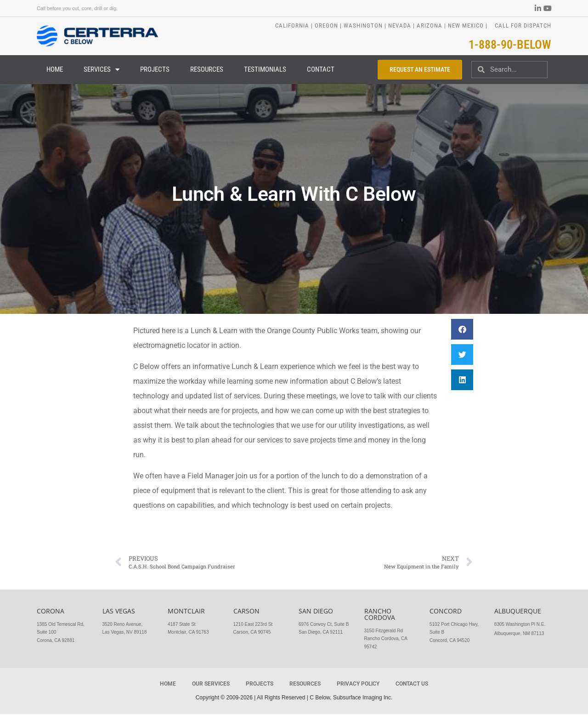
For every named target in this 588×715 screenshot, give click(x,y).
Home (55, 70)
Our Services (211, 684)
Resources (207, 70)
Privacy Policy (358, 684)
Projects (155, 70)
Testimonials (265, 70)
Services (102, 70)
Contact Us (412, 684)
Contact (321, 70)
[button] (462, 330)
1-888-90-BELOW (510, 45)
